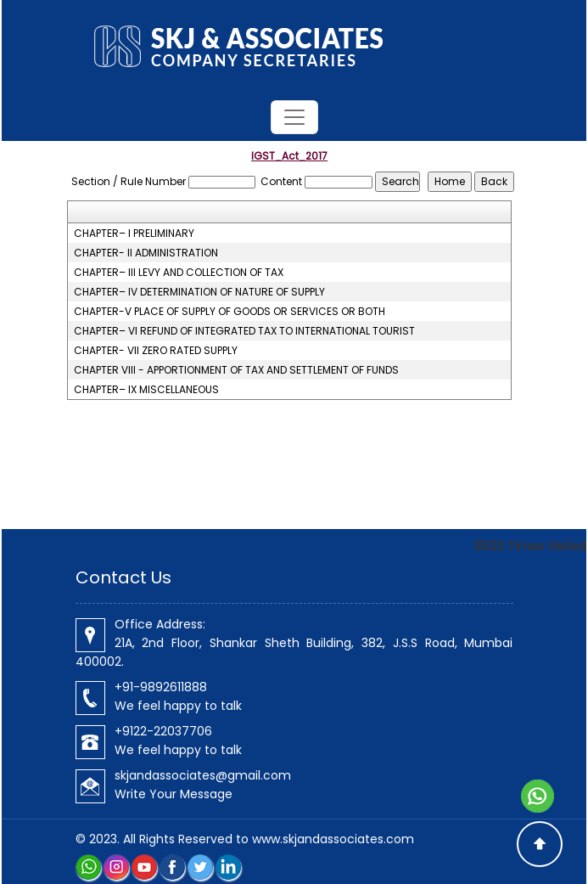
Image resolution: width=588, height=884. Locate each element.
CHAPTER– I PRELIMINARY (134, 234)
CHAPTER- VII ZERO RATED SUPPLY (156, 351)
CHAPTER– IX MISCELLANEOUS (146, 390)
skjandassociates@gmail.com (203, 775)
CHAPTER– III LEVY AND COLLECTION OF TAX (179, 273)
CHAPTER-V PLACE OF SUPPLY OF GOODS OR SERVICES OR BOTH (230, 312)
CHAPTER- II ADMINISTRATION (146, 253)
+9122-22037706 (163, 731)
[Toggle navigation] (294, 117)
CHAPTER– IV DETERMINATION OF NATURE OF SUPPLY (199, 292)
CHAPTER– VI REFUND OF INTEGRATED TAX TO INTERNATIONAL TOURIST (244, 331)
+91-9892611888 (161, 687)
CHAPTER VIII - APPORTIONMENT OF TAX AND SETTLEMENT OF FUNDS (236, 370)
